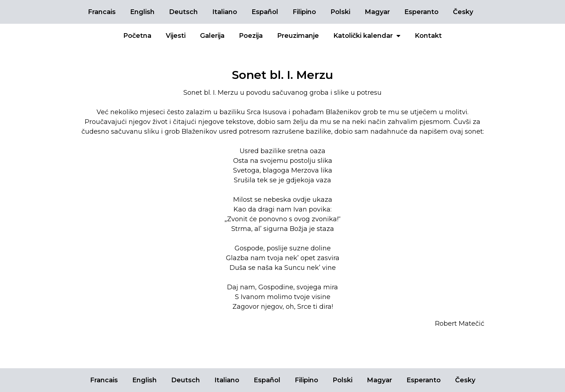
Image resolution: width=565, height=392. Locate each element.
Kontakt (428, 36)
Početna (137, 36)
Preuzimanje (298, 36)
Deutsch (183, 12)
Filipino (304, 12)
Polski (340, 12)
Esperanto (421, 12)
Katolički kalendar (367, 36)
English (142, 12)
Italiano (225, 12)
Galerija (212, 36)
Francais (102, 12)
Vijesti (176, 36)
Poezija (251, 36)
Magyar (377, 12)
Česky (463, 12)
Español (265, 12)
